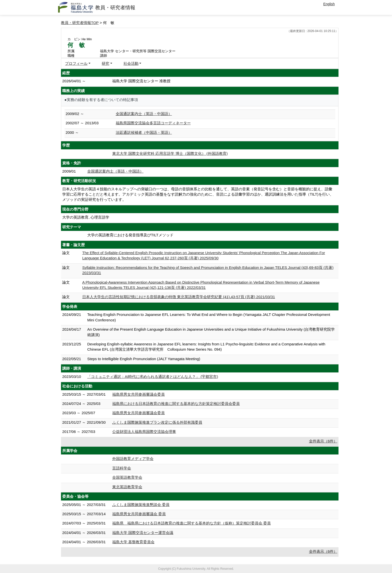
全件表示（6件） (323, 441)
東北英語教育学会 (127, 487)
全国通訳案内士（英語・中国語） (144, 114)
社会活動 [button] (131, 63)
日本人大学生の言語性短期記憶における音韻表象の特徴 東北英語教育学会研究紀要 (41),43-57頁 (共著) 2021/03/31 (179, 297)
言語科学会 (122, 468)
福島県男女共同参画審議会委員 (138, 394)
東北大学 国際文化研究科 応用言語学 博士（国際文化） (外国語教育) (170, 153)
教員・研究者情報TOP (80, 23)
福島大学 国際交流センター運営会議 (143, 533)
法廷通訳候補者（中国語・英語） (144, 132)
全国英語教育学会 (127, 477)
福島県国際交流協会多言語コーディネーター (153, 123)
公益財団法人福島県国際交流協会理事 (144, 432)
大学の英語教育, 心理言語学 (86, 217)
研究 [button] (105, 63)
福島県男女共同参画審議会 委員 (139, 514)
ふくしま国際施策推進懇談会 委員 (141, 505)
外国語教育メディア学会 (133, 459)
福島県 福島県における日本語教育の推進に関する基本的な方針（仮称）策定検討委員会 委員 (191, 523)
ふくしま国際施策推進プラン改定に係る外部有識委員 (157, 422)
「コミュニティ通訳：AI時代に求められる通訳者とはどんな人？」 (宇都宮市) (153, 377)
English (329, 4)
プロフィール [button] (76, 63)
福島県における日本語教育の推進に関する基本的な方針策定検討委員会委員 (176, 404)
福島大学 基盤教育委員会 (133, 542)
